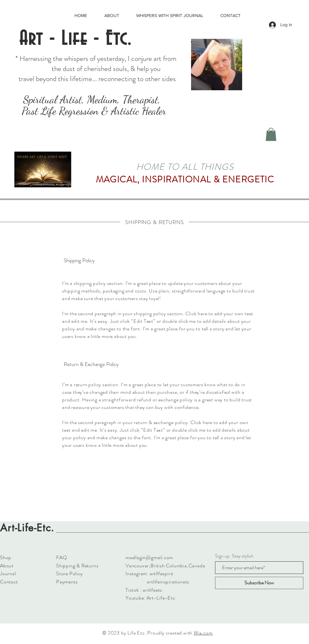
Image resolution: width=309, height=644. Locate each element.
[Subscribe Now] (259, 583)
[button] (271, 134)
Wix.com (203, 633)
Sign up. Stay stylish (234, 556)
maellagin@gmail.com (149, 557)
